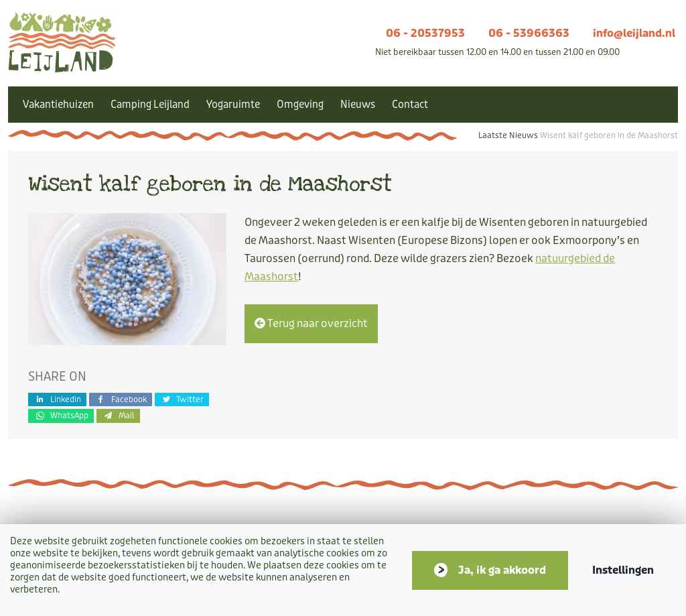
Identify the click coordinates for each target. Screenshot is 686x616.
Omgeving (300, 105)
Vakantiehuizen (58, 105)
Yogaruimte (233, 105)
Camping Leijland (150, 105)
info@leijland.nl (634, 33)
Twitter (182, 399)
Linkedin (57, 399)
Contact (410, 105)
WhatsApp (61, 415)
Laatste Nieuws (508, 135)
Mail (118, 415)
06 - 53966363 (529, 33)
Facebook (121, 399)
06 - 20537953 (425, 33)
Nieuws (358, 105)
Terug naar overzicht (311, 323)
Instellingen (623, 570)
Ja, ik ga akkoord (502, 570)
